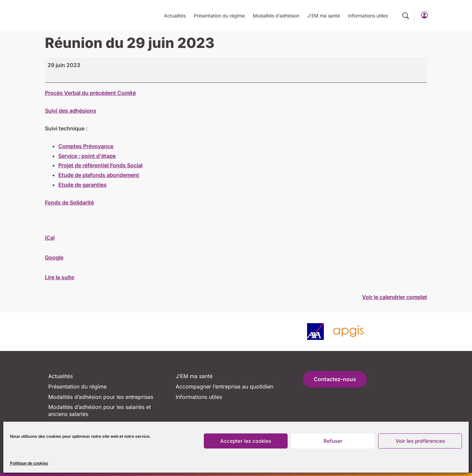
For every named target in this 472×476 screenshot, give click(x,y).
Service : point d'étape (87, 156)
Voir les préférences (420, 441)
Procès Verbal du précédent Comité (90, 93)
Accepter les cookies (246, 441)
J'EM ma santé (324, 16)
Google (54, 257)
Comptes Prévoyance (86, 146)
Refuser (333, 441)
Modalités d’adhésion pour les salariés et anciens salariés (100, 410)
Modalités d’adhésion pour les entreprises (101, 397)
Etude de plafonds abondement (99, 175)
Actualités (175, 16)
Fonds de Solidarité (69, 202)
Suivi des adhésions (71, 111)
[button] (406, 16)
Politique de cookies (29, 463)
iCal (50, 238)
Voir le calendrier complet (395, 297)
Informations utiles (368, 16)
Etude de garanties (82, 185)
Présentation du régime (219, 16)
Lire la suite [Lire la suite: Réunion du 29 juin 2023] (60, 277)
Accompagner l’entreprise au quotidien (224, 386)
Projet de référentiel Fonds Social (100, 165)
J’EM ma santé (194, 376)
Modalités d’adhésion (276, 16)
